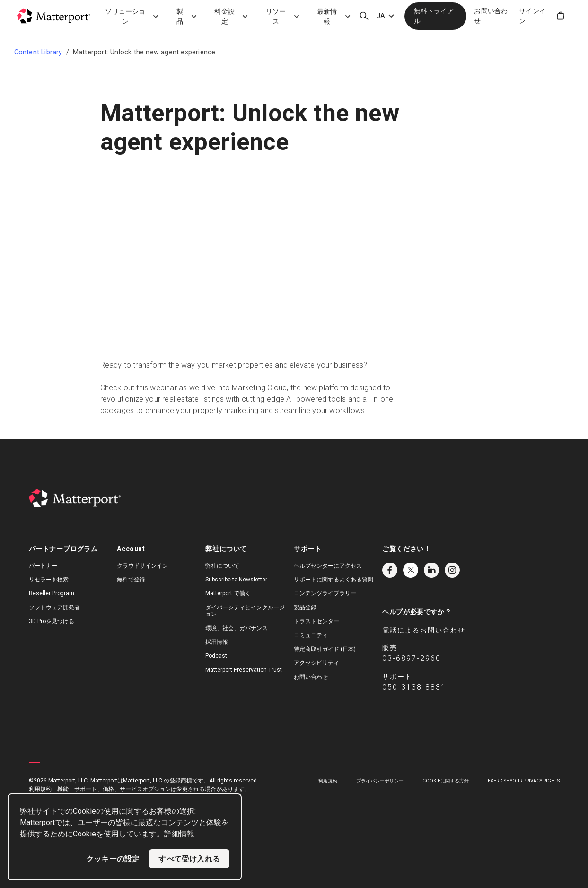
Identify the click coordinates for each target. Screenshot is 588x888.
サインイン (532, 16)
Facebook (390, 570)
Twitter (411, 570)
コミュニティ (311, 635)
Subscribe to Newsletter (236, 580)
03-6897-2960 (412, 658)
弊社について (222, 566)
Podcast (216, 656)
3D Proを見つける (52, 621)
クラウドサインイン (142, 566)
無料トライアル (434, 16)
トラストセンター (316, 621)
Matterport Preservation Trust (244, 670)
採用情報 (217, 642)
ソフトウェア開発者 (54, 607)
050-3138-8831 (414, 687)
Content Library (38, 52)
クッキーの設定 (113, 859)
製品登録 (305, 607)
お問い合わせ (491, 16)
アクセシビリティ (316, 663)
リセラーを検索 (49, 580)
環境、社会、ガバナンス (237, 628)
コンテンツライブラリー (325, 593)
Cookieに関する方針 (446, 781)
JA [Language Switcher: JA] (381, 16)
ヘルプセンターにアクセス (328, 566)
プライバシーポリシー (380, 781)
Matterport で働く (228, 593)
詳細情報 (179, 834)
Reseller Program (52, 593)
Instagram (452, 570)
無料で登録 (131, 580)
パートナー (43, 566)
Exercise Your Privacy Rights (524, 781)
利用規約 (328, 781)
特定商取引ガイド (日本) (325, 649)
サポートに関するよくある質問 (333, 580)
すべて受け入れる (189, 859)
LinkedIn (431, 570)
